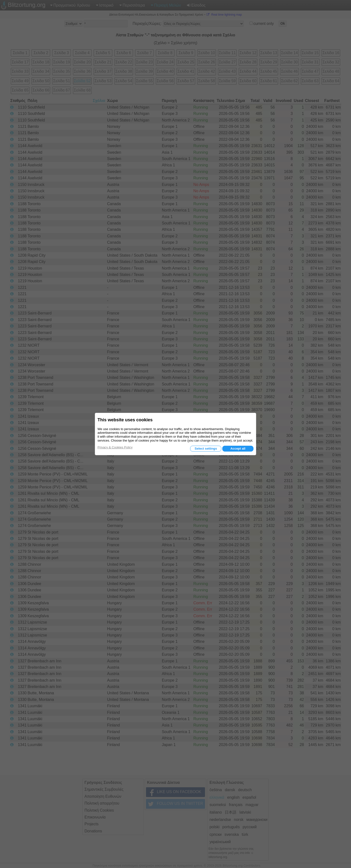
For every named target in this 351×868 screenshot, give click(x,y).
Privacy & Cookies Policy (115, 447)
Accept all (238, 449)
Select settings (206, 449)
